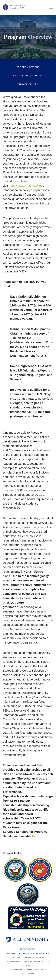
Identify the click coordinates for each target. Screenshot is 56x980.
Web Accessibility (41, 969)
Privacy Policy (26, 969)
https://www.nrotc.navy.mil (26, 186)
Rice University (17, 6)
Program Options (28, 67)
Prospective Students (20, 953)
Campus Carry (28, 973)
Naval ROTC (17, 8)
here (35, 836)
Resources (42, 953)
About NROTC (27, 949)
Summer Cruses (28, 84)
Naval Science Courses (28, 76)
